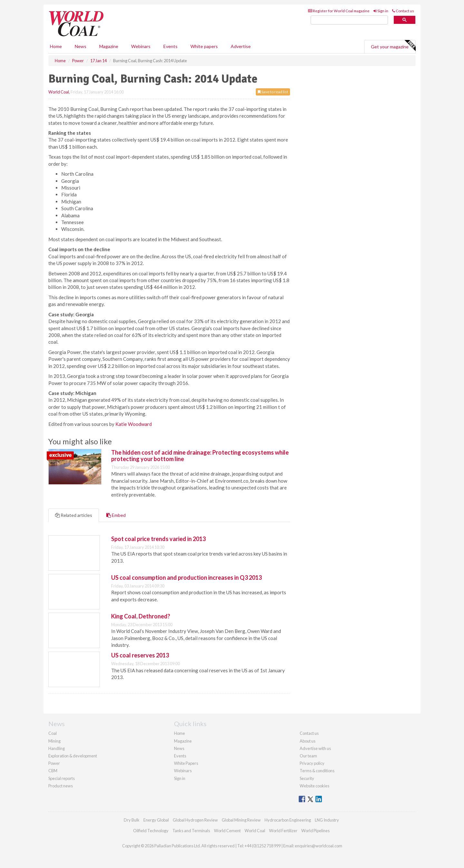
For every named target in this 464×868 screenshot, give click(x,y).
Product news (61, 786)
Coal (53, 733)
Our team (308, 756)
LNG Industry (327, 820)
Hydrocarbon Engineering (288, 820)
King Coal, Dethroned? (141, 616)
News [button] (81, 46)
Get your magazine (393, 46)
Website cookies (314, 786)
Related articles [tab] (74, 515)
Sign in (381, 11)
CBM (53, 771)
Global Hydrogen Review (195, 820)
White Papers (186, 763)
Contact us (403, 11)
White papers (204, 46)
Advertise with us (315, 748)
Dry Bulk (132, 820)
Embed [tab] (116, 515)
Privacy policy (312, 763)
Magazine (109, 46)
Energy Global (156, 820)
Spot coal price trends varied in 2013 (158, 539)
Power (54, 763)
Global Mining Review (241, 820)
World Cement (227, 831)
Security (307, 778)
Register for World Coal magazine (339, 11)
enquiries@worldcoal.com (319, 846)
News (179, 748)
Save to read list (273, 92)
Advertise (241, 46)
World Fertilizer (283, 831)
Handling (57, 748)
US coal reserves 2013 (140, 655)
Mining (54, 741)
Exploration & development (73, 756)
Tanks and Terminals (191, 831)
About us (308, 741)
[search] (349, 20)
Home (56, 46)
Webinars (141, 46)
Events (170, 46)
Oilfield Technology (151, 831)
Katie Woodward (134, 424)
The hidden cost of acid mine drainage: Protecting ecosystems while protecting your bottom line (200, 456)
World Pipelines (315, 831)
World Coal (59, 92)
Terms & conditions (317, 771)
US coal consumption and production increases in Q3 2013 (186, 577)
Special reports (62, 778)
